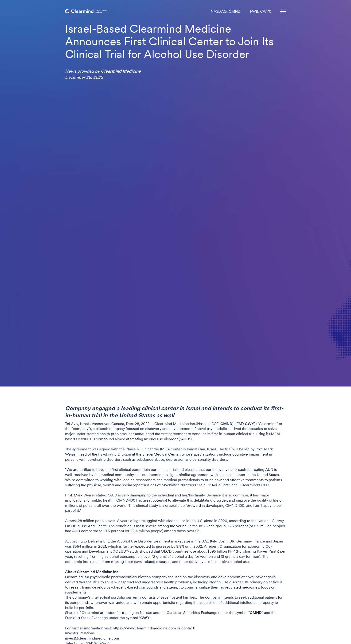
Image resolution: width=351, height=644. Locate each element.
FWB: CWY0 (261, 12)
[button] (281, 12)
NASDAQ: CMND (226, 12)
